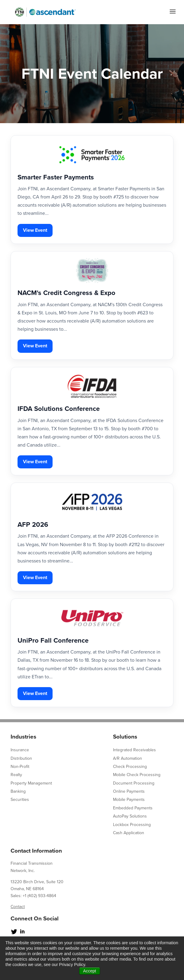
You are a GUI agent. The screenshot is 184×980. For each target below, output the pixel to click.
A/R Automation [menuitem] (128, 758)
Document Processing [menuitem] (134, 783)
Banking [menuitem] (18, 791)
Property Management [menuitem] (31, 783)
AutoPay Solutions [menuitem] (130, 816)
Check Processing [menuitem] (130, 767)
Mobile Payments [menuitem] (129, 800)
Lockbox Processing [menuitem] (132, 825)
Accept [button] (90, 971)
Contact (18, 907)
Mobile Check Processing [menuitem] (137, 775)
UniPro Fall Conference (53, 641)
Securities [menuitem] (20, 800)
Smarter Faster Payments (56, 177)
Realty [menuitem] (16, 775)
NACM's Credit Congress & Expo (66, 293)
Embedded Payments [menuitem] (133, 808)
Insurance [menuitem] (20, 750)
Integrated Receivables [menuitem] (134, 750)
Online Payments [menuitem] (129, 791)
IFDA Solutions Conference (59, 409)
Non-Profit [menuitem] (20, 767)
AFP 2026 (33, 525)
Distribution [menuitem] (21, 758)
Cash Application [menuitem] (129, 833)
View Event (35, 230)
